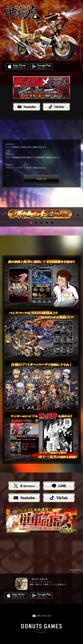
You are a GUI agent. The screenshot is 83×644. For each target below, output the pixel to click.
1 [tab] (31, 223)
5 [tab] (52, 223)
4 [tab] (47, 223)
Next (79, 215)
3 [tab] (41, 223)
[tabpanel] (41, 214)
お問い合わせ (41, 616)
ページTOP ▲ (75, 570)
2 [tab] (36, 223)
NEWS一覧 (41, 179)
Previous (4, 215)
